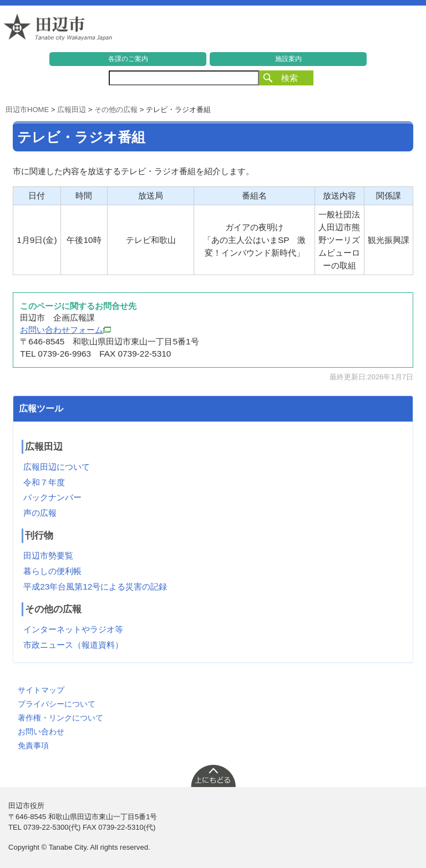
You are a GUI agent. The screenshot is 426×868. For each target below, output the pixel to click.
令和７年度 (44, 482)
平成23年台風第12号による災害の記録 (95, 587)
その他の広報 (116, 110)
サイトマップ (41, 690)
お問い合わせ (41, 732)
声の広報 (40, 513)
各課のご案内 (128, 59)
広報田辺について (57, 467)
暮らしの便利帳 (52, 571)
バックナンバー (52, 497)
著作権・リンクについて (60, 718)
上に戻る (213, 775)
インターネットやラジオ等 (73, 629)
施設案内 (288, 59)
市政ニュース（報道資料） (73, 645)
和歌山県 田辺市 (58, 30)
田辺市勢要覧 (48, 555)
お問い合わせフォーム (65, 330)
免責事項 (33, 745)
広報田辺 (72, 110)
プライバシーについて (57, 704)
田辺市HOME (27, 110)
